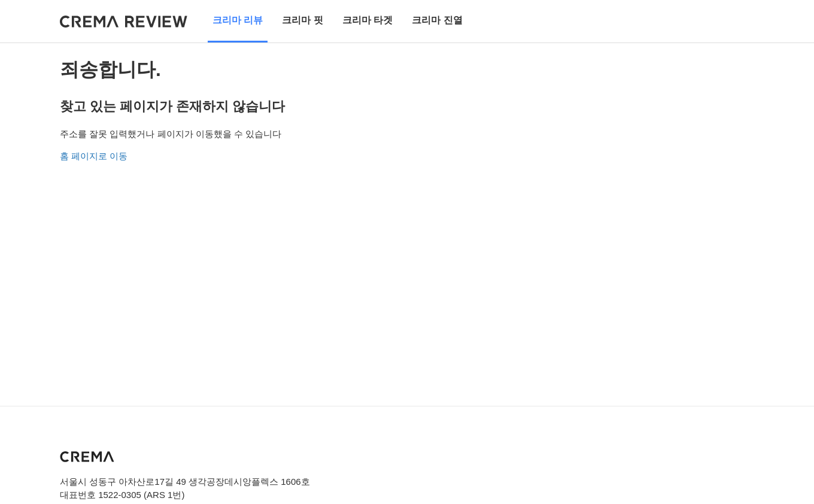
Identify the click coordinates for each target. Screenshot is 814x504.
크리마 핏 (302, 20)
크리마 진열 (437, 20)
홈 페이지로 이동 (94, 156)
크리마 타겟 (367, 20)
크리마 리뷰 (238, 20)
